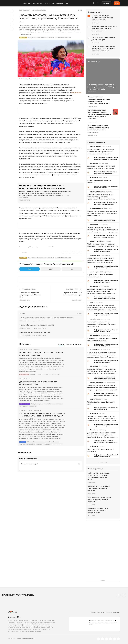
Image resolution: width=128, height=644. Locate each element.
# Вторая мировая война (27, 444)
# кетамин (51, 37)
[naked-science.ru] (118, 639)
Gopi (92, 303)
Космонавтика (24, 374)
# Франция (47, 444)
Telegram (26, 269)
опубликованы (76, 93)
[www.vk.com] (102, 639)
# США (57, 374)
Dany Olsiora (94, 430)
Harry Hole (93, 399)
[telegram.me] (114, 639)
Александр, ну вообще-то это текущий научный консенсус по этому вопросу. (101, 167)
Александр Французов (97, 383)
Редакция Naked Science (39, 321)
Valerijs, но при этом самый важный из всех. (101, 403)
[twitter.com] (99, 639)
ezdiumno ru (94, 177)
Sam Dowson (94, 163)
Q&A (67, 3)
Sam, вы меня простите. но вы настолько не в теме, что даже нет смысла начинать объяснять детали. (102, 213)
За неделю (70, 344)
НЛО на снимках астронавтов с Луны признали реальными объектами (41, 354)
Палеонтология (25, 404)
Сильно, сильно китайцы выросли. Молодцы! (100, 181)
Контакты (101, 612)
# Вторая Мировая (53, 442)
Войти (117, 3)
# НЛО (51, 374)
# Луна (46, 374)
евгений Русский (95, 241)
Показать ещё (103, 462)
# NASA (32, 374)
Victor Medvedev (95, 335)
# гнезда (33, 404)
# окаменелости (58, 404)
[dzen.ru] (110, 639)
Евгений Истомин (96, 147)
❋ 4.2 (22, 22)
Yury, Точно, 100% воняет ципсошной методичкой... (101, 450)
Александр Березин (96, 192)
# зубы (49, 404)
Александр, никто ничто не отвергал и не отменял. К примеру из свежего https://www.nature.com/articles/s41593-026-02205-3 (103, 291)
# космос (39, 374)
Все (47, 307)
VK (68, 269)
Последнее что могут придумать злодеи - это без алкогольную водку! (102, 339)
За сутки (61, 344)
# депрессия (32, 37)
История (23, 442)
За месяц (79, 344)
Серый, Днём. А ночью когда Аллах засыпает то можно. (100, 276)
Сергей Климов (95, 255)
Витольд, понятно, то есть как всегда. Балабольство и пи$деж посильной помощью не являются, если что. (101, 152)
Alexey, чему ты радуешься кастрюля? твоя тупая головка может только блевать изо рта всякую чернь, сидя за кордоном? (102, 388)
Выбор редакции (57, 444)
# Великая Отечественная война (36, 442)
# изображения (42, 37)
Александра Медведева (39, 10)
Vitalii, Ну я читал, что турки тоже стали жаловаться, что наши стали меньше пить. (103, 245)
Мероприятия (58, 3)
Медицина (23, 37)
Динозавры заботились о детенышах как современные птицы (38, 383)
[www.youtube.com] (106, 639)
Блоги (47, 3)
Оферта (93, 612)
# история (39, 444)
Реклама (116, 612)
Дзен (47, 269)
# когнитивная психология (63, 37)
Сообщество (37, 3)
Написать (106, 3)
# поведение (24, 406)
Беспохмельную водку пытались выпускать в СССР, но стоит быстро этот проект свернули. (102, 324)
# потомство (33, 406)
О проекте (108, 612)
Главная (27, 3)
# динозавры (42, 404)
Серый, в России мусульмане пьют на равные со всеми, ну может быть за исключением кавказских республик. (101, 260)
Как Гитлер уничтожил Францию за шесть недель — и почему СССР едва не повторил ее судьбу (42, 415)
